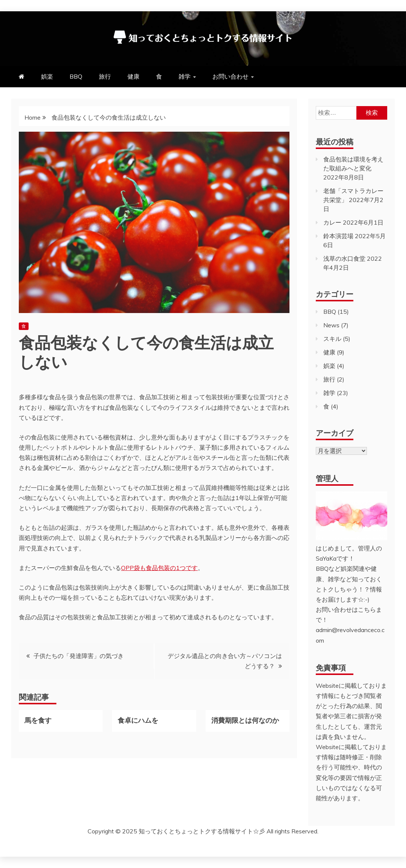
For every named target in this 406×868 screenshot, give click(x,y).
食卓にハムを (138, 720)
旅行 (105, 76)
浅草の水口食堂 (344, 258)
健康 (133, 76)
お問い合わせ (230, 76)
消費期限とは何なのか (245, 720)
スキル (332, 339)
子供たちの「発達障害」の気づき (79, 656)
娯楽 (47, 76)
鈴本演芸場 (338, 236)
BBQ (76, 76)
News (331, 325)
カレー (332, 222)
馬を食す (38, 720)
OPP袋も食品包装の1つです (159, 568)
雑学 (185, 76)
